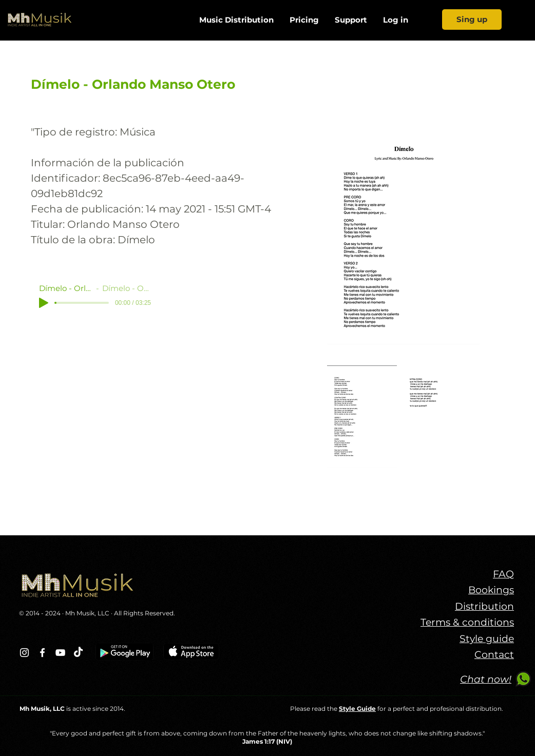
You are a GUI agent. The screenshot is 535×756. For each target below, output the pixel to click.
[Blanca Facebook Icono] (42, 653)
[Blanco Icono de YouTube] (60, 653)
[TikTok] (78, 653)
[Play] (44, 303)
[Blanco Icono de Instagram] (24, 653)
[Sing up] (472, 20)
